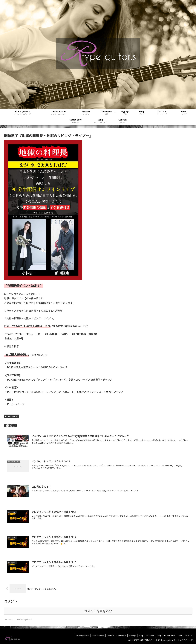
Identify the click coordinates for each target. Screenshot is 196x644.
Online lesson (98, 636)
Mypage (132, 636)
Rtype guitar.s (83, 636)
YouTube (150, 636)
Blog (141, 636)
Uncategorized (12, 416)
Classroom (121, 636)
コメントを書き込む (98, 611)
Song (180, 636)
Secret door (169, 636)
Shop (159, 636)
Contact (189, 636)
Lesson (110, 636)
